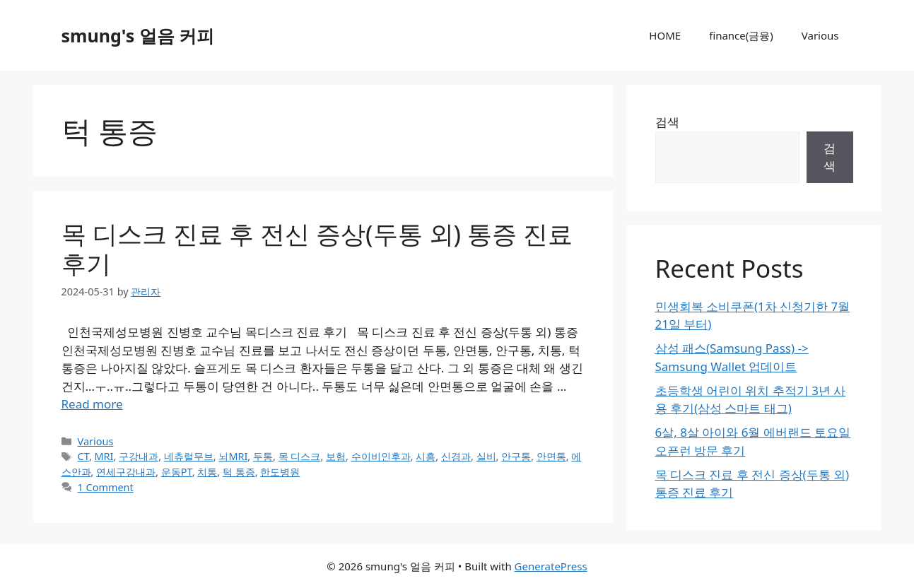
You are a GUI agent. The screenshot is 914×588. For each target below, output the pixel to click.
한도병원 (280, 472)
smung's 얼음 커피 (138, 35)
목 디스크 (300, 456)
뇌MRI (233, 456)
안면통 (551, 456)
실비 (486, 456)
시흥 (426, 456)
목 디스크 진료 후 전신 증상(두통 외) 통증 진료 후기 (317, 248)
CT (83, 456)
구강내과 (139, 456)
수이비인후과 (381, 456)
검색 (667, 122)
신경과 (456, 456)
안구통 (516, 456)
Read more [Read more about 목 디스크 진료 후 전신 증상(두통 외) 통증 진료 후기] (92, 404)
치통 (207, 472)
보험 (336, 456)
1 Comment (106, 487)
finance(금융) (741, 35)
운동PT (177, 472)
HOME (665, 35)
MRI (104, 456)
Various (820, 35)
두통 (263, 456)
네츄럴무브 (189, 456)
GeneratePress (551, 566)
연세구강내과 (126, 472)
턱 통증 (239, 472)
